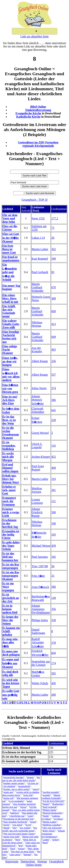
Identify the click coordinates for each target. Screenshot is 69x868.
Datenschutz (28, 861)
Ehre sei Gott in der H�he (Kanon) (11, 238)
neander (47, 795)
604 (54, 653)
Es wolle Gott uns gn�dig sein (11, 695)
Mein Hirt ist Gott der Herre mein (19, 841)
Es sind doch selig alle (10, 673)
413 (54, 324)
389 (54, 298)
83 (53, 272)
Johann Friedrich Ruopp (37, 512)
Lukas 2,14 (38, 238)
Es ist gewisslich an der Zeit (11, 598)
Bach (45, 843)
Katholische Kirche (28, 117)
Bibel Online (38, 107)
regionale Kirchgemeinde (38, 146)
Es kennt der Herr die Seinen (10, 620)
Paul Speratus (40, 557)
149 (54, 598)
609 (54, 311)
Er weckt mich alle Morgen (8, 457)
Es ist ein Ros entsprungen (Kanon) (11, 576)
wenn (30, 816)
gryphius (58, 819)
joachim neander (51, 792)
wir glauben (9, 786)
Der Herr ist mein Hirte (23, 851)
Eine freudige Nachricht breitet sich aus (11, 337)
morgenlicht (24, 786)
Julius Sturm (39, 388)
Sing (13, 848)
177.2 (55, 218)
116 (53, 446)
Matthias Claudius (52, 825)
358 (54, 620)
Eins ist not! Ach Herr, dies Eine (10, 400)
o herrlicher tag (17, 816)
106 (54, 523)
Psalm (46, 816)
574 (54, 388)
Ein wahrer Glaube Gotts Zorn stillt (11, 324)
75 (53, 228)
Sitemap (42, 861)
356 (54, 609)
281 (54, 490)
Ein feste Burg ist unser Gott (9, 249)
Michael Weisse (41, 546)
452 (54, 457)
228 (54, 420)
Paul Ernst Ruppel (38, 468)
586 (54, 587)
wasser (21, 848)
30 (53, 566)
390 (54, 512)
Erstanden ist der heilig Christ (11, 535)
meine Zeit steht (11, 837)
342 (54, 557)
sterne (6, 825)
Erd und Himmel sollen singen (10, 468)
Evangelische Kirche (28, 113)
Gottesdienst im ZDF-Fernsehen (38, 142)
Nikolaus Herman (37, 324)
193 (54, 479)
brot (21, 845)
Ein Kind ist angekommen (11, 259)
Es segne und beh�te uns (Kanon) (11, 663)
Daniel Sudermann (38, 631)
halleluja (15, 813)
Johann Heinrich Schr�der (38, 400)
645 (54, 410)
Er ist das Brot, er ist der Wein (9, 420)
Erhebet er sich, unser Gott (9, 490)
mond (33, 822)
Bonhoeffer (58, 804)
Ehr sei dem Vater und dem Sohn (10, 218)
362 (54, 249)
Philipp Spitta (40, 620)
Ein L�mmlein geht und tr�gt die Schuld (10, 272)
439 (54, 546)
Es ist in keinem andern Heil (10, 609)
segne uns (8, 792)
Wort (18, 840)
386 (54, 400)
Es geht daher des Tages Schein (11, 546)
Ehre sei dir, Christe (10, 228)
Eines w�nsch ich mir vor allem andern (11, 375)
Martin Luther (40, 249)
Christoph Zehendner (38, 410)
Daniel (46, 804)
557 (54, 375)
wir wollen (25, 828)
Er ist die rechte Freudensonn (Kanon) (11, 433)
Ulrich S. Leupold (37, 446)
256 (54, 361)
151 (54, 501)
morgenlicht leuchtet (13, 777)
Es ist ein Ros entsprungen (11, 566)
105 (54, 535)
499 (54, 468)
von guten (17, 825)
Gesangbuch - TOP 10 (34, 200)
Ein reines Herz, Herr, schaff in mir (10, 298)
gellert (56, 840)
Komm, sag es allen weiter (16, 789)
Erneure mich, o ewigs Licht (11, 512)
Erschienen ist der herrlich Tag (10, 523)
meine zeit (8, 798)
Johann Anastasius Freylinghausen (41, 609)
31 (53, 576)
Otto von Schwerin (52, 828)
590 (54, 259)
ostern (36, 789)
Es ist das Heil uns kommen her (10, 557)
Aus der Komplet (37, 350)
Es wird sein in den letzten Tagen (11, 683)
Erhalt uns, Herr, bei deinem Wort (11, 479)
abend (6, 828)
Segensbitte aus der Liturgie (41, 663)
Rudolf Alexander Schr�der (38, 643)
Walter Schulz (40, 683)
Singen (30, 777)
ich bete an (33, 783)
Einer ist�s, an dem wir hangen (10, 361)
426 (54, 683)
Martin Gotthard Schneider (38, 287)
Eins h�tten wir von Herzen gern (10, 388)
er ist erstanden (16, 801)
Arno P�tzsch (40, 587)
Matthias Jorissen (37, 490)
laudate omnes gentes (14, 783)
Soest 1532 (38, 218)
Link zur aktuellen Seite (34, 36)
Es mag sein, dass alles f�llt (10, 643)
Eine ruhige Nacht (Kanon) (10, 350)
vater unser (15, 854)
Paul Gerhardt (40, 272)
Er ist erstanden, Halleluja (9, 446)
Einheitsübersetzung (38, 110)
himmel (27, 854)
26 (53, 238)
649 (54, 337)
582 (54, 673)
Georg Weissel (40, 433)
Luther (46, 840)
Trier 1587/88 (40, 566)
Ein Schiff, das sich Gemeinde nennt (9, 311)
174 (54, 663)
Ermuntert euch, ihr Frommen (9, 501)
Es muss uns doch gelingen (11, 653)
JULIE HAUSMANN (53, 801)
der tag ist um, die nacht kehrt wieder (21, 779)
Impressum (12, 861)
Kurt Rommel (40, 259)
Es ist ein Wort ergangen (8, 587)
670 (54, 287)
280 (54, 695)
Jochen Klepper (41, 457)
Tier (15, 828)
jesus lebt (28, 795)
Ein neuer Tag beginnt (11, 287)
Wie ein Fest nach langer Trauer (19, 834)
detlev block (49, 831)
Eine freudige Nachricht (15, 822)
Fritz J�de (38, 576)
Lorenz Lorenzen (37, 501)
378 (54, 643)
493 (54, 350)
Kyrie (28, 825)
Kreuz (23, 807)
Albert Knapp (40, 361)
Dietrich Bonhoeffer (53, 813)
